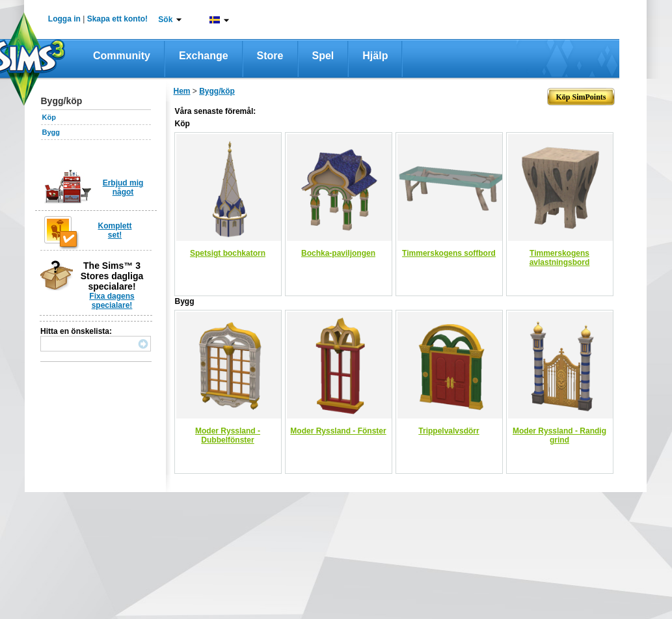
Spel (323, 56)
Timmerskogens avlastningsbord (560, 258)
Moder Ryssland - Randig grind (559, 435)
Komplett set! (115, 230)
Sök (165, 20)
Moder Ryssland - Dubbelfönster (228, 435)
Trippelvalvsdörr (449, 431)
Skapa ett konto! (117, 19)
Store (270, 56)
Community (122, 56)
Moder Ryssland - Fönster (338, 431)
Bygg (51, 132)
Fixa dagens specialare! (112, 301)
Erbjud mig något (123, 187)
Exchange (204, 56)
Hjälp (375, 56)
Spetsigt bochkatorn (228, 253)
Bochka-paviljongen (338, 253)
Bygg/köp (217, 91)
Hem (182, 91)
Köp (49, 117)
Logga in (64, 19)
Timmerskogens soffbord (449, 253)
